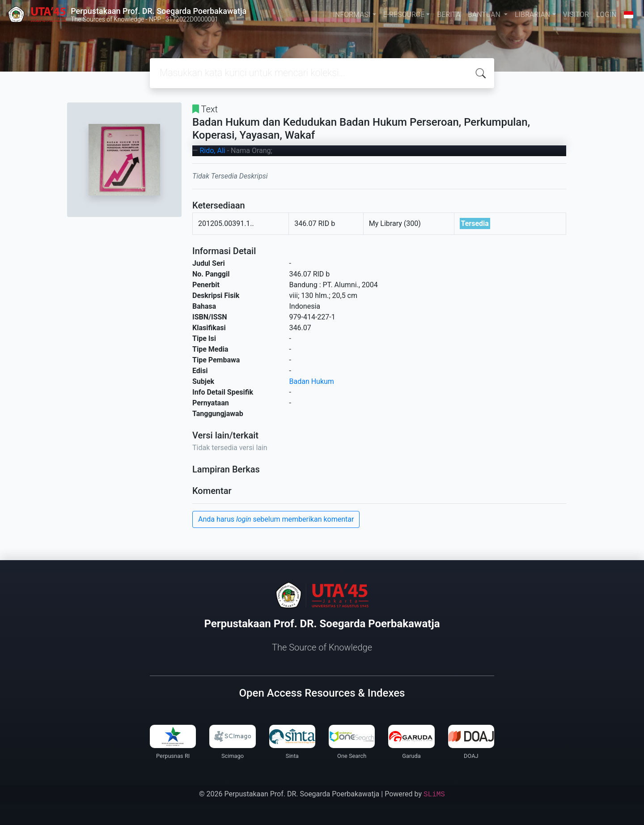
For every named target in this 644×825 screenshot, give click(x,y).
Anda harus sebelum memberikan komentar (276, 519)
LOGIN (606, 15)
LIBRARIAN (532, 15)
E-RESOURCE (404, 15)
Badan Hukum (312, 381)
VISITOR (576, 15)
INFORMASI (352, 15)
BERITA (449, 15)
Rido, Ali (212, 151)
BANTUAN (485, 15)
